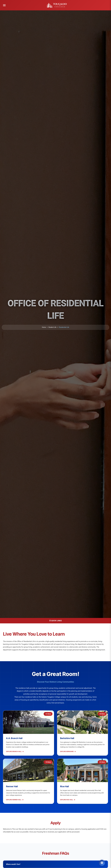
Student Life (52, 327)
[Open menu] (4, 5)
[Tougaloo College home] (58, 5)
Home (44, 327)
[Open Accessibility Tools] (102, 863)
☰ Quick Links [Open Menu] (56, 621)
